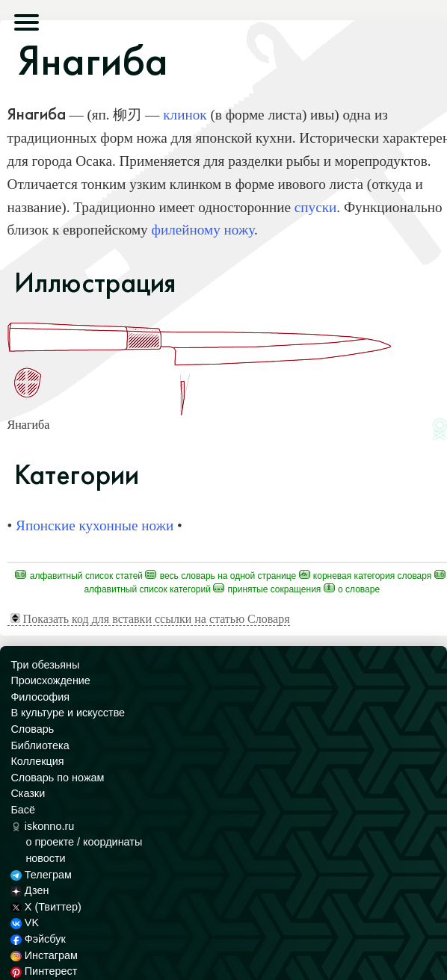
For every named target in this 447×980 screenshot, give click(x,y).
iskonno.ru (42, 826)
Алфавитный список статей (79, 576)
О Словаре (352, 589)
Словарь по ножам (57, 778)
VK (25, 922)
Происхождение (50, 680)
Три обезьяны (45, 665)
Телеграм (41, 875)
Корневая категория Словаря (366, 576)
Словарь (32, 729)
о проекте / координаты (84, 842)
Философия (40, 697)
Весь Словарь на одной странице (221, 576)
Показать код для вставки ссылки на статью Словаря (150, 619)
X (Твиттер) (46, 907)
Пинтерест (44, 971)
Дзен (30, 890)
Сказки (28, 793)
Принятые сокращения (267, 589)
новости (45, 858)
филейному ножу (202, 230)
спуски (316, 207)
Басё (23, 810)
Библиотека (40, 745)
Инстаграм (44, 955)
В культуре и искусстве (68, 713)
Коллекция (37, 761)
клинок (185, 115)
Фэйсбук (38, 939)
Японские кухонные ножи (95, 525)
